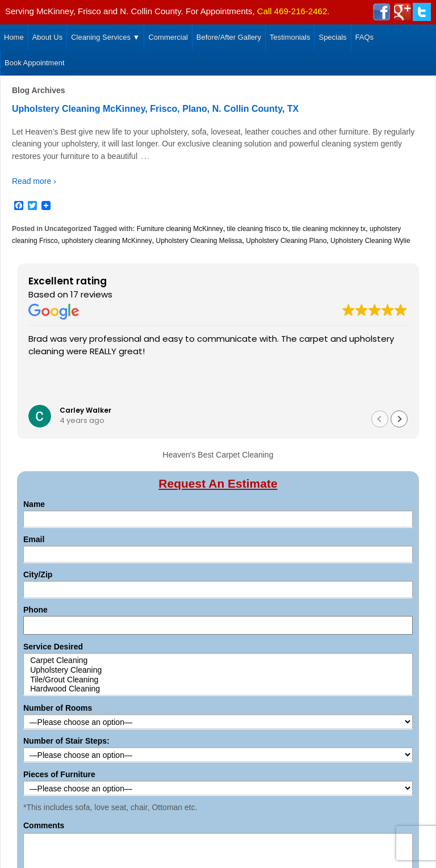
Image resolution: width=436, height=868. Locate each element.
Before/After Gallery (229, 37)
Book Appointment (35, 63)
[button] (399, 419)
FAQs (365, 37)
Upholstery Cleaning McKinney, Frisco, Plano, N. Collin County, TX (155, 109)
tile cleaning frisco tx (258, 229)
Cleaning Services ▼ (105, 37)
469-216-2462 (301, 11)
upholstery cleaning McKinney (106, 241)
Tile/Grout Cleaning (218, 680)
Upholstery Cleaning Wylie (370, 241)
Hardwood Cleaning (218, 689)
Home (14, 37)
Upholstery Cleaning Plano (286, 241)
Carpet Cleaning (218, 661)
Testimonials (290, 37)
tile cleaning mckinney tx (329, 229)
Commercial (168, 37)
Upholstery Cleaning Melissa (199, 241)
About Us (47, 37)
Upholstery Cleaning (218, 670)
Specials (332, 37)
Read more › (34, 181)
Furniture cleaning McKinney (180, 229)
